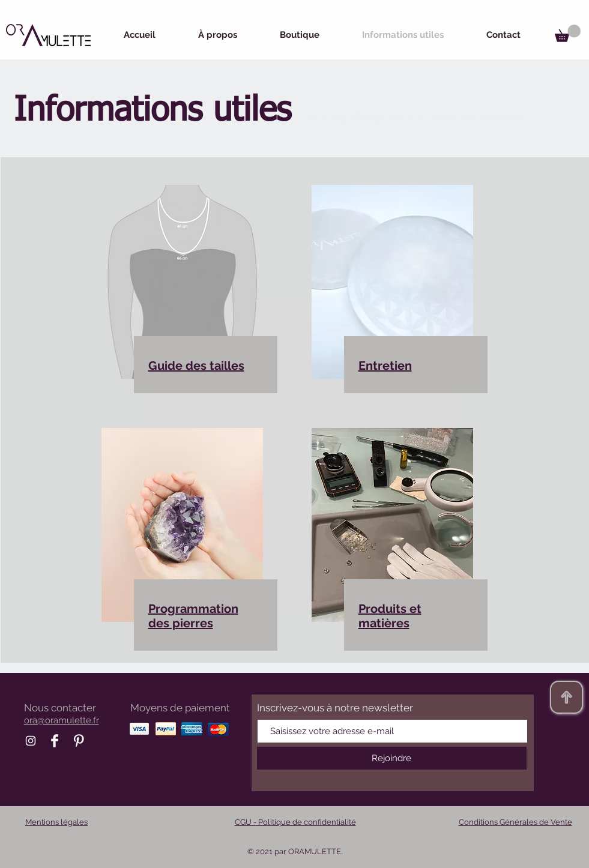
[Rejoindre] (392, 758)
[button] (568, 33)
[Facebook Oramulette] (55, 741)
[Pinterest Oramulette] (79, 741)
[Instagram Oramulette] (31, 741)
